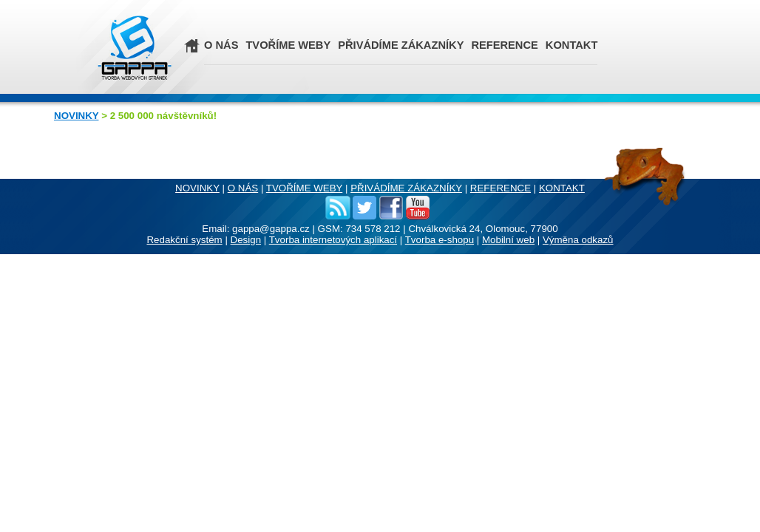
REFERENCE (504, 45)
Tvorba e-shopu (440, 240)
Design (246, 240)
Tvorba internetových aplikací (333, 240)
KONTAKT (572, 45)
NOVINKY (76, 116)
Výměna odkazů (578, 240)
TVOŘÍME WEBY (288, 45)
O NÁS (221, 45)
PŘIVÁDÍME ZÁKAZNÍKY (401, 45)
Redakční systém (184, 240)
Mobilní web (508, 240)
